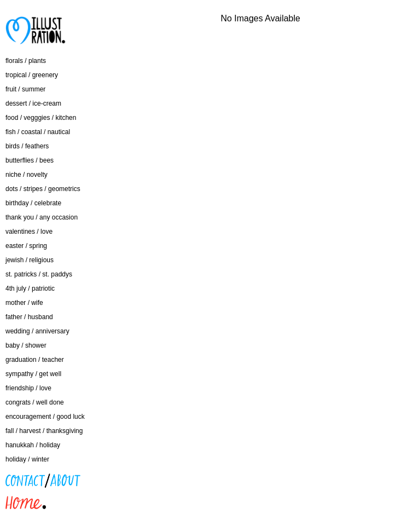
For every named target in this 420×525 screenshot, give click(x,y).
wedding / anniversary (37, 331)
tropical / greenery (32, 75)
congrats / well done (35, 402)
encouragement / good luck (45, 417)
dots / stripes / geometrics (43, 189)
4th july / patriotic (30, 289)
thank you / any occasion (42, 217)
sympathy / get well (33, 374)
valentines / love (29, 232)
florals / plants (26, 61)
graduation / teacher (35, 360)
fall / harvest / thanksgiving (44, 431)
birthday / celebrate (33, 203)
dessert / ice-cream (33, 103)
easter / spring (26, 246)
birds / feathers (27, 146)
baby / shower (26, 345)
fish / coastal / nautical (38, 132)
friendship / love (28, 388)
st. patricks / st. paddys (39, 274)
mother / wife (24, 303)
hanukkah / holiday (33, 445)
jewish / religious (30, 260)
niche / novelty (27, 175)
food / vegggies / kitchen (41, 118)
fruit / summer (25, 89)
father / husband (29, 317)
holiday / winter (27, 459)
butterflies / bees (30, 160)
